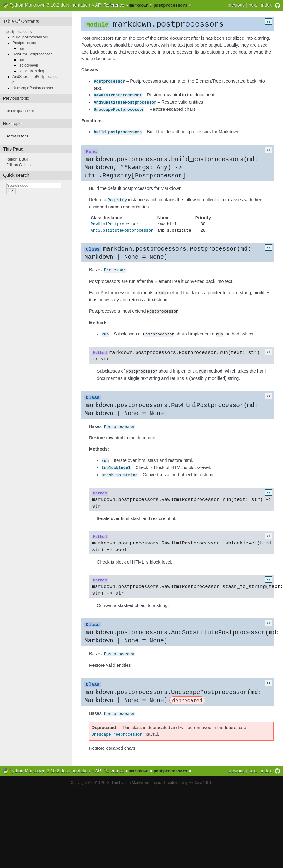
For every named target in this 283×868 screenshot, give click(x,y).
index (266, 5)
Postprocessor (109, 81)
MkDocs (195, 783)
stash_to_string (120, 474)
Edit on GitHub (18, 164)
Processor (115, 270)
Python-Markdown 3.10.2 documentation (50, 5)
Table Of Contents (21, 21)
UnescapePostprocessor (119, 108)
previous (236, 5)
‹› (268, 21)
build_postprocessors (118, 130)
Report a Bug (17, 158)
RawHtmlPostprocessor (118, 94)
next (253, 5)
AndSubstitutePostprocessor (125, 101)
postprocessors (19, 31)
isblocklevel (116, 467)
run (105, 333)
